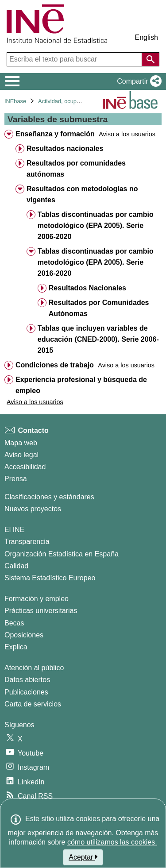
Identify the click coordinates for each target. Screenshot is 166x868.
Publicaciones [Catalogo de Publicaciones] (26, 692)
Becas (14, 623)
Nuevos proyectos (33, 509)
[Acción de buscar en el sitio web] (151, 59)
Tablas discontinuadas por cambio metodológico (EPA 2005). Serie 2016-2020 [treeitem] (96, 262)
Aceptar (83, 857)
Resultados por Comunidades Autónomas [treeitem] (99, 308)
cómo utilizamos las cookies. (112, 842)
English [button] (147, 37)
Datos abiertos (27, 680)
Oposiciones (24, 635)
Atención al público (34, 668)
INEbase (15, 101)
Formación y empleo (37, 599)
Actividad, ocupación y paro (73, 101)
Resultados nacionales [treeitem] (65, 149)
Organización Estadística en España (62, 554)
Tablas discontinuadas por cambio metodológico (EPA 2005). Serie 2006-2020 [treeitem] (96, 226)
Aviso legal (21, 455)
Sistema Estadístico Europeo (50, 578)
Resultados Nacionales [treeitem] (87, 288)
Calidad (16, 566)
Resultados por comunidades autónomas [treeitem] (76, 169)
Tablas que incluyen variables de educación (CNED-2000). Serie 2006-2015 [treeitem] (98, 339)
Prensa (16, 479)
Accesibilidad (25, 467)
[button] (137, 81)
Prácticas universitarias (41, 611)
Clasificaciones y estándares (49, 497)
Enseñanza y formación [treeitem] (55, 134)
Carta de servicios (33, 704)
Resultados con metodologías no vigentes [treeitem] (82, 194)
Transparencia (27, 542)
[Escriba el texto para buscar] (75, 59)
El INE (14, 530)
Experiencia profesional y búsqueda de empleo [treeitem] (81, 385)
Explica (16, 647)
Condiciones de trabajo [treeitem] (55, 365)
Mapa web (21, 443)
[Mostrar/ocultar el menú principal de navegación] (13, 81)
